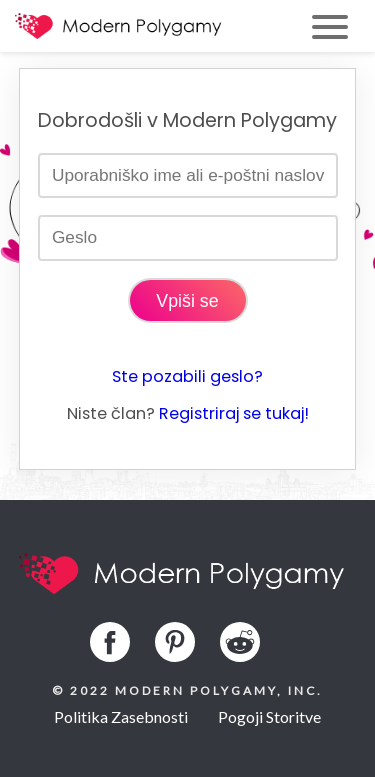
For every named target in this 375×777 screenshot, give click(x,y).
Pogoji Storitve (269, 716)
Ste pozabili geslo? (187, 376)
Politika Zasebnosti (121, 716)
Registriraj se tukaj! (234, 413)
